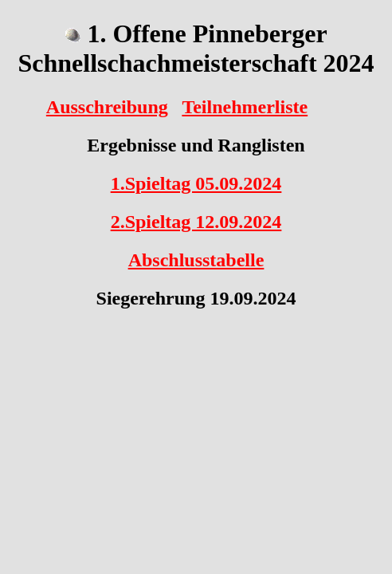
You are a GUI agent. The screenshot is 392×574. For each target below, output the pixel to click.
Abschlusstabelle (196, 260)
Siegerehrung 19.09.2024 (196, 298)
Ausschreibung (107, 107)
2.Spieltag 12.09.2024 (196, 222)
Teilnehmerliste (245, 107)
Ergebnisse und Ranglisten (196, 145)
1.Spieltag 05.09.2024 (196, 183)
